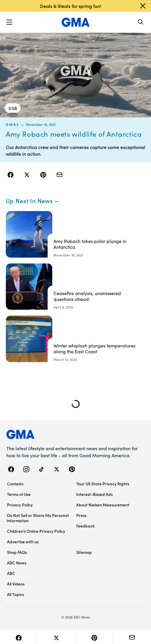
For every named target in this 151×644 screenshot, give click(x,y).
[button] (9, 22)
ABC (11, 573)
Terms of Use (19, 494)
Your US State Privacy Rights (103, 484)
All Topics (15, 594)
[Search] (141, 22)
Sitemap (84, 552)
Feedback (85, 526)
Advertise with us (23, 542)
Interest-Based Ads (94, 494)
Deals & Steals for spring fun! (71, 6)
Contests (15, 484)
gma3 (12, 124)
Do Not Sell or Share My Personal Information (38, 518)
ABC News (17, 563)
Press (81, 515)
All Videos (16, 584)
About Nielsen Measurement (103, 505)
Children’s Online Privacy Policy (36, 531)
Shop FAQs (17, 552)
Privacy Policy (20, 505)
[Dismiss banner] (143, 6)
